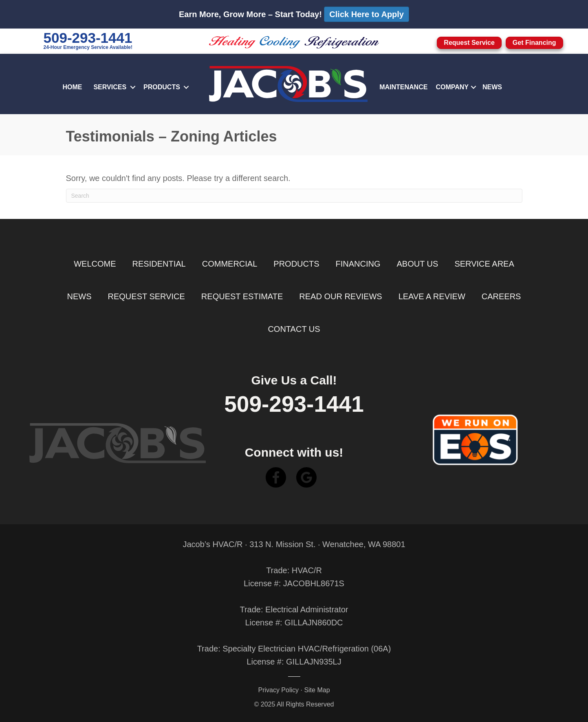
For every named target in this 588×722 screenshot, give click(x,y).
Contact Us (294, 329)
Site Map (317, 690)
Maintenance (403, 87)
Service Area (484, 264)
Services (110, 87)
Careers (501, 296)
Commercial (230, 264)
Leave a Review (432, 296)
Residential (159, 264)
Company (452, 87)
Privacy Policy (278, 690)
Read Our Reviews (340, 296)
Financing (358, 264)
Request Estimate (242, 296)
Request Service (146, 296)
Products (162, 87)
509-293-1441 (88, 38)
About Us (418, 264)
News (492, 87)
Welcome (95, 264)
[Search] (294, 196)
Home (72, 87)
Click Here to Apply (367, 14)
